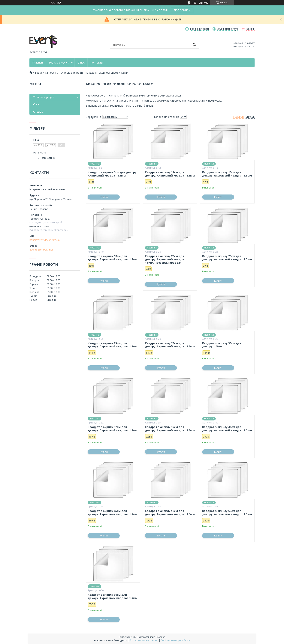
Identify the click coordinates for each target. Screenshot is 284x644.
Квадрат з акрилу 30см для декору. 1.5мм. (222, 345)
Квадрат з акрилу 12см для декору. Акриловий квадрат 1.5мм (170, 174)
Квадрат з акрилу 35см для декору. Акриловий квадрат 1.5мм (170, 429)
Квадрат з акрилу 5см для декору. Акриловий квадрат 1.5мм (112, 174)
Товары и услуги (59, 63)
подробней (182, 10)
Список (250, 117)
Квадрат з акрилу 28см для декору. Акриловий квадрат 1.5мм (170, 345)
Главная (38, 63)
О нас (81, 63)
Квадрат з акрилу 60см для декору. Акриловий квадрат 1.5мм (113, 596)
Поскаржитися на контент (144, 640)
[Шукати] (194, 45)
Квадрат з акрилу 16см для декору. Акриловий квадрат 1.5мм (227, 174)
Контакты (97, 63)
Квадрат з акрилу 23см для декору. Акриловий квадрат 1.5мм (227, 258)
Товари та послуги (47, 73)
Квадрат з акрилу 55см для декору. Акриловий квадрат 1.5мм (227, 513)
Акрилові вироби (72, 73)
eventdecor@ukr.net (41, 250)
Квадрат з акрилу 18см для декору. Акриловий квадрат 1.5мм (113, 258)
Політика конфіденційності (176, 640)
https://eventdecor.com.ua (45, 240)
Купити (104, 197)
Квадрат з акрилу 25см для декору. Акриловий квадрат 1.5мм (113, 345)
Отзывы (38, 112)
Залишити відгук (228, 29)
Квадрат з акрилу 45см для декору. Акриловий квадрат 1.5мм (113, 513)
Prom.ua (161, 637)
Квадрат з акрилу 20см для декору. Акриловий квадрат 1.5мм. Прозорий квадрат (165, 259)
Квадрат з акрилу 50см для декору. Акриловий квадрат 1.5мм (170, 513)
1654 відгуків (200, 3)
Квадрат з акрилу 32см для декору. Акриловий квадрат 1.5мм (113, 429)
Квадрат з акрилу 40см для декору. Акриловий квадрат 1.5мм (227, 429)
